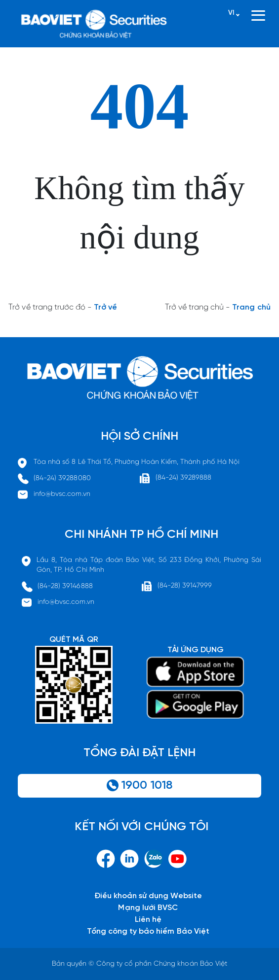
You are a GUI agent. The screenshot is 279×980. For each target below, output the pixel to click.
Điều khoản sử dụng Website (148, 896)
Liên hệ (148, 920)
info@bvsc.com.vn (62, 494)
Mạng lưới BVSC (148, 908)
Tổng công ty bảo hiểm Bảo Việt (148, 931)
